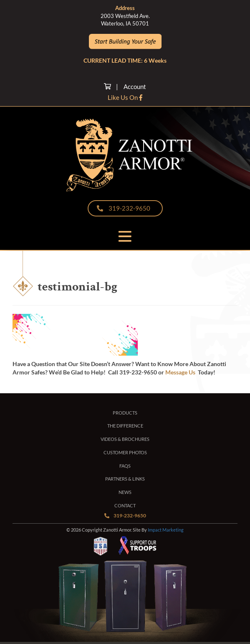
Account (135, 87)
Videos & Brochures (125, 439)
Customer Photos (125, 452)
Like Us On (125, 97)
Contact (125, 505)
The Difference (125, 426)
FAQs (125, 466)
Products (125, 413)
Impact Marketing (166, 530)
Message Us (180, 372)
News (125, 492)
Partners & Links (125, 479)
